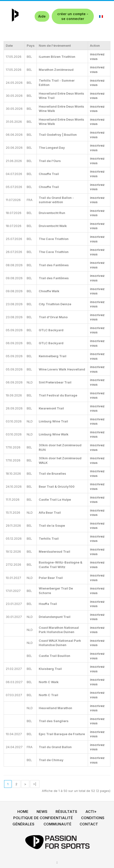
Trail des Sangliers (54, 721)
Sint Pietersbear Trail (55, 382)
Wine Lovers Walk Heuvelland (62, 369)
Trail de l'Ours (50, 161)
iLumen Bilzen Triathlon (57, 57)
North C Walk (49, 682)
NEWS (42, 812)
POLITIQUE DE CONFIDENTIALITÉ (43, 818)
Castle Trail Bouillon (54, 656)
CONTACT (89, 824)
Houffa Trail (48, 604)
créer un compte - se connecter (73, 16)
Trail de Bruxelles (52, 473)
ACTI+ (91, 812)
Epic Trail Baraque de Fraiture (62, 734)
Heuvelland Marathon (55, 708)
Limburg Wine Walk (54, 434)
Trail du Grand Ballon (55, 747)
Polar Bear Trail (51, 578)
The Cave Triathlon (54, 239)
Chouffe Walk (49, 291)
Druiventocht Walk (53, 226)
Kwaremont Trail (51, 408)
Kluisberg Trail (50, 669)
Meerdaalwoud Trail (54, 551)
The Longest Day (52, 148)
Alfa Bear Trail (50, 512)
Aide (42, 16)
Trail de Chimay (51, 760)
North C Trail (48, 695)
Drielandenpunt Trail (55, 617)
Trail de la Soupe (52, 525)
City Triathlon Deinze (55, 304)
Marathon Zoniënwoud (56, 70)
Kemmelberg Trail (53, 356)
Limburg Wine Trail (53, 421)
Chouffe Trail (49, 174)
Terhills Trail (49, 538)
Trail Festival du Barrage (58, 395)
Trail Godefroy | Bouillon (58, 135)
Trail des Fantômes (54, 265)
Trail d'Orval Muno (53, 317)
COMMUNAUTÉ (57, 824)
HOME (23, 812)
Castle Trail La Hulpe (55, 499)
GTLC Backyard (51, 330)
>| (35, 784)
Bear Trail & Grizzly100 (57, 486)
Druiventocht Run (52, 213)
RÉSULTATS (66, 812)
